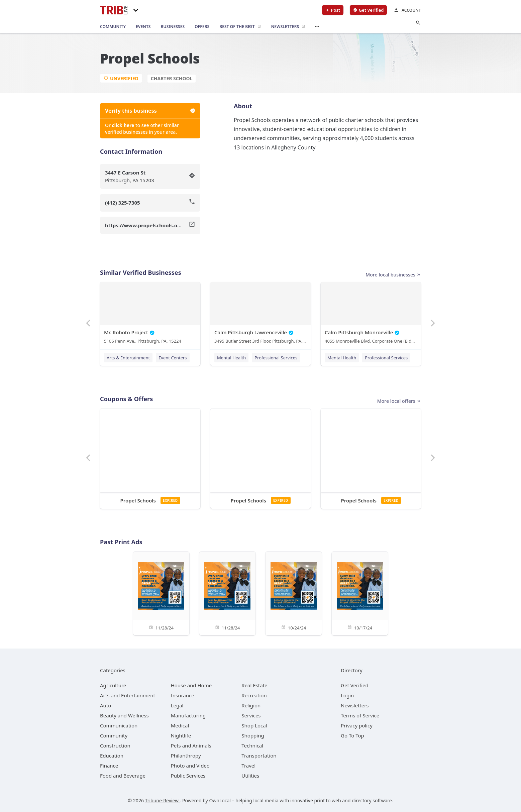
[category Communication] (119, 725)
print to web (328, 800)
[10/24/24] (294, 593)
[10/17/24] (360, 593)
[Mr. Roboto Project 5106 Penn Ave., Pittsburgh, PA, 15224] (150, 314)
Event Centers (173, 358)
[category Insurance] (183, 695)
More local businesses (393, 275)
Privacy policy (357, 725)
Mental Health (231, 358)
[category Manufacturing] (188, 715)
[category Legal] (177, 705)
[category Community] (114, 735)
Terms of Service (360, 715)
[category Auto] (106, 705)
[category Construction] (115, 745)
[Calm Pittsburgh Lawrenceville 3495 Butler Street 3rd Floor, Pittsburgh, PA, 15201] (260, 314)
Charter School (172, 78)
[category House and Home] (191, 685)
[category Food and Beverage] (123, 776)
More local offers (399, 401)
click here (123, 125)
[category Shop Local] (254, 725)
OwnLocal (220, 800)
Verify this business (150, 111)
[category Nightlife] (181, 735)
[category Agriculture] (113, 685)
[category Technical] (252, 745)
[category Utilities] (250, 776)
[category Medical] (180, 725)
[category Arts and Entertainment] (128, 695)
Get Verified (355, 685)
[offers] (202, 27)
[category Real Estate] (254, 685)
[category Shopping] (253, 735)
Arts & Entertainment (128, 358)
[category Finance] (109, 766)
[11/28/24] (161, 593)
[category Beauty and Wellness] (124, 715)
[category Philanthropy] (186, 756)
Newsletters (355, 705)
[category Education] (112, 756)
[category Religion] (251, 705)
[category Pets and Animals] (191, 745)
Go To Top (352, 735)
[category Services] (251, 715)
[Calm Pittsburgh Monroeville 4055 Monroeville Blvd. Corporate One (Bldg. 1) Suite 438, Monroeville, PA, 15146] (371, 314)
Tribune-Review (163, 800)
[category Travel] (248, 766)
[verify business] (368, 10)
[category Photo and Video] (190, 766)
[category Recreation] (254, 695)
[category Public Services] (188, 776)
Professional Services (276, 358)
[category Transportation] (259, 756)
